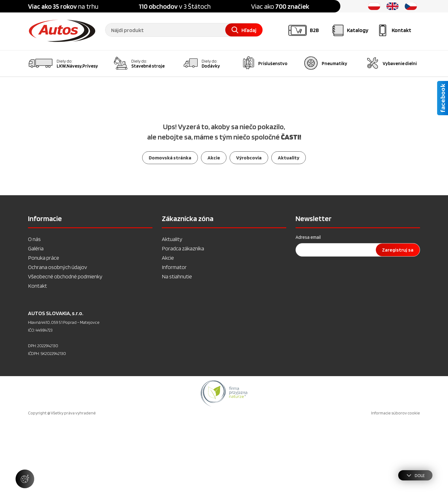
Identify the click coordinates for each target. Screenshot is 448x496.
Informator (174, 341)
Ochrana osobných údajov (58, 341)
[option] (224, 468)
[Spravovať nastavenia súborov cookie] (25, 479)
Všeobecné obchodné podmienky (65, 351)
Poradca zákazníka (183, 323)
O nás (34, 313)
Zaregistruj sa (398, 324)
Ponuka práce (44, 332)
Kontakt (37, 360)
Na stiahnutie (177, 351)
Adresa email (308, 312)
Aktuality (172, 313)
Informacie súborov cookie (396, 487)
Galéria (36, 323)
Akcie (168, 332)
